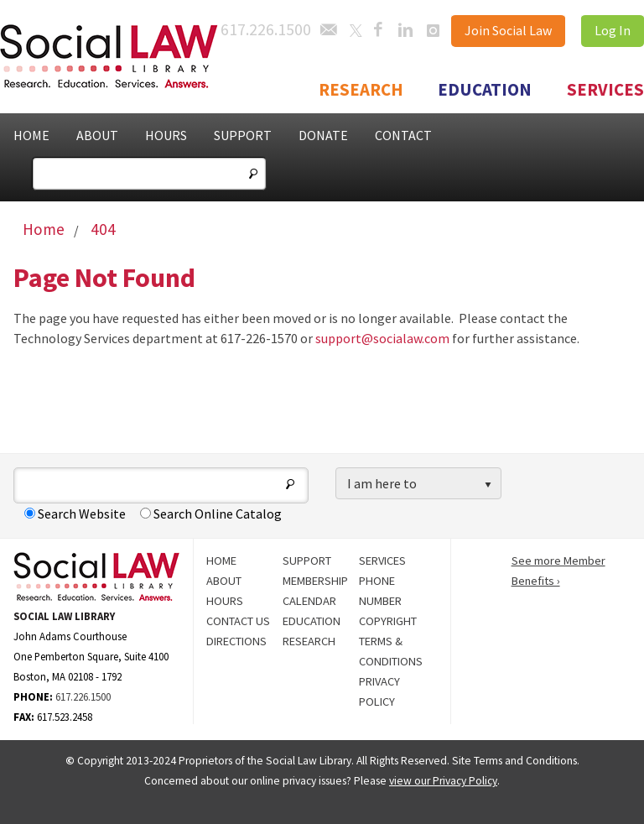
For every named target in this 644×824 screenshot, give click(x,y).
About (97, 135)
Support (243, 135)
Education (485, 90)
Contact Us (238, 621)
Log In (613, 30)
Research (361, 90)
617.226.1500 (83, 696)
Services (605, 90)
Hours (166, 135)
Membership (315, 581)
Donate (323, 135)
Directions (236, 641)
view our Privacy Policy (443, 781)
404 (103, 229)
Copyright (388, 621)
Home (31, 135)
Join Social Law (508, 30)
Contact (403, 135)
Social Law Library (125, 57)
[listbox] (418, 484)
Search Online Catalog (211, 514)
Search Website (75, 514)
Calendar (309, 601)
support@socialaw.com (382, 338)
